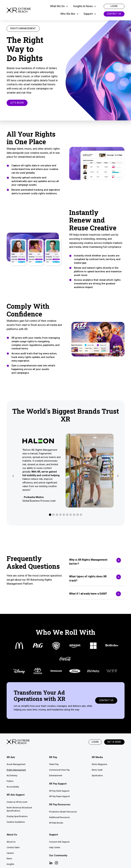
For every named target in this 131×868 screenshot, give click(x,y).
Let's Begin (17, 103)
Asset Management (16, 764)
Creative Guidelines (16, 822)
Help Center (55, 847)
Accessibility (13, 787)
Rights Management (16, 770)
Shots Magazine (99, 764)
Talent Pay (54, 764)
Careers (10, 853)
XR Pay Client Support (59, 791)
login (114, 6)
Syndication (97, 775)
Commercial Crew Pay (59, 770)
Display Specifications (17, 816)
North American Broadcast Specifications (19, 809)
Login (95, 742)
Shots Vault (97, 770)
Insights (10, 864)
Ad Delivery (12, 775)
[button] (60, 6)
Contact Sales (13, 847)
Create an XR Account (17, 802)
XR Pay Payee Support (59, 796)
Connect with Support (59, 842)
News (9, 858)
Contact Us (114, 14)
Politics (10, 781)
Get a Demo (114, 742)
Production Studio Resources (63, 812)
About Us (11, 842)
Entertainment (56, 775)
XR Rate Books (56, 823)
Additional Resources (59, 817)
